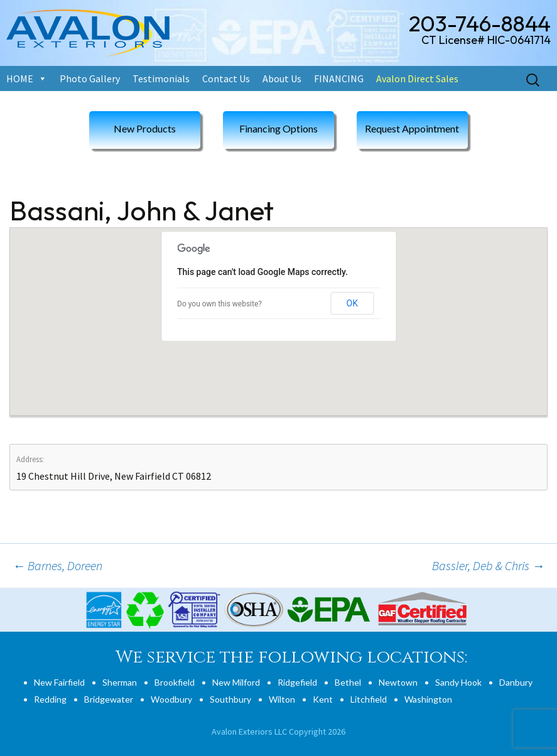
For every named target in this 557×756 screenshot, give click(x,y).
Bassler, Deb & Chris (488, 565)
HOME (20, 78)
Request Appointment (412, 128)
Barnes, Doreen (57, 565)
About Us (282, 78)
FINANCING (339, 78)
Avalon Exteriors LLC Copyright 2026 (278, 732)
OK (352, 303)
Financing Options (278, 128)
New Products (145, 128)
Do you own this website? (219, 304)
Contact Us (226, 78)
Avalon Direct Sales (417, 78)
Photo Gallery (90, 78)
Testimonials (161, 78)
